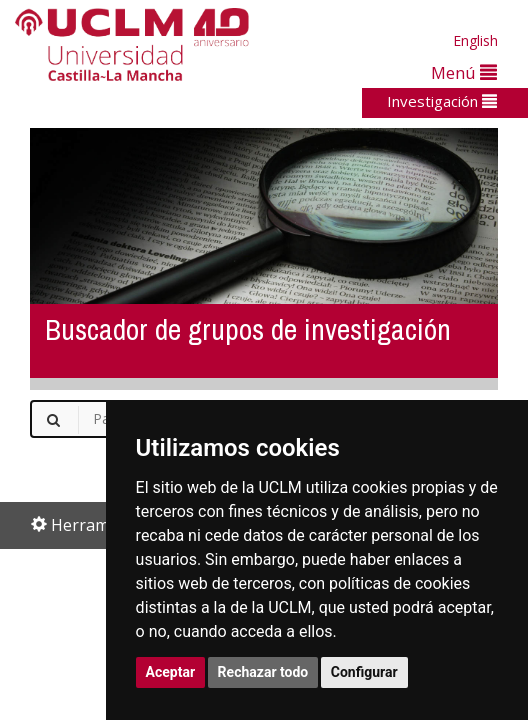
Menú (464, 72)
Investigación (442, 101)
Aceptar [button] (171, 672)
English (475, 40)
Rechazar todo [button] (263, 672)
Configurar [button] (364, 672)
